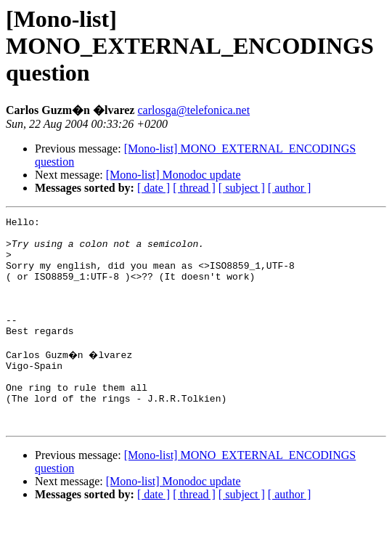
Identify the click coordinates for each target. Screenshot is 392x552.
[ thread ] (194, 188)
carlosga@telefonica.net (193, 110)
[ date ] (154, 188)
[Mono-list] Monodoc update (173, 175)
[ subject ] (242, 188)
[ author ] (290, 188)
